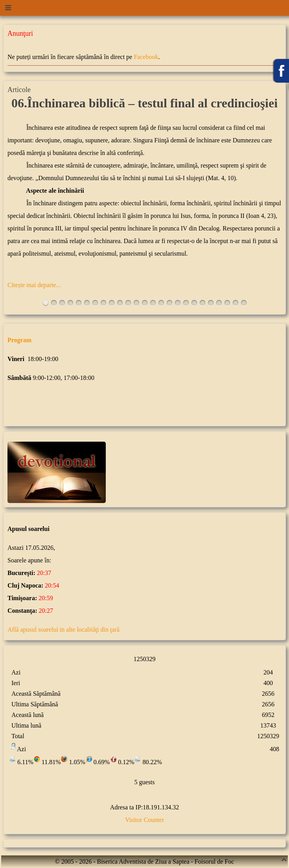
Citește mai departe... (34, 285)
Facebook (146, 57)
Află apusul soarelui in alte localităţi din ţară (64, 629)
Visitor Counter (144, 820)
